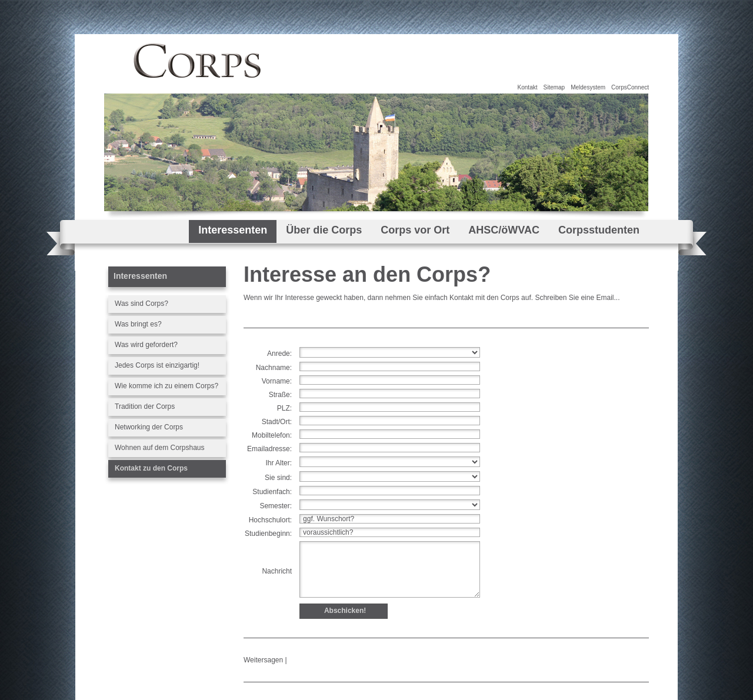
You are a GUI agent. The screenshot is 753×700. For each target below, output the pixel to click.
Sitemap (554, 87)
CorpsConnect (630, 87)
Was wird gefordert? (146, 345)
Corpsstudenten (599, 230)
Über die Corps (324, 230)
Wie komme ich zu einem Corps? (166, 386)
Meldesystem (588, 87)
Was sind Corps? (141, 304)
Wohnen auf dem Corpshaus (160, 448)
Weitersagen (263, 660)
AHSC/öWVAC (504, 230)
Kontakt (528, 87)
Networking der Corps (149, 427)
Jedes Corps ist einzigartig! (157, 365)
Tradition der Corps (145, 406)
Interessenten (233, 230)
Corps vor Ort (415, 230)
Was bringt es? (138, 324)
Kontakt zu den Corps (151, 468)
